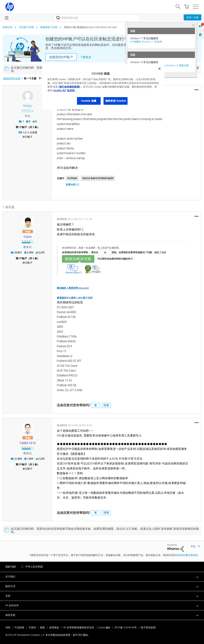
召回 (8, 627)
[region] (103, 87)
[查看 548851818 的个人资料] (28, 443)
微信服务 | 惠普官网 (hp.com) (73, 288)
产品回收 (19, 627)
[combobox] (97, 18)
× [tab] (193, 25)
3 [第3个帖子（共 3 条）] (19, 464)
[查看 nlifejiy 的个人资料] (28, 106)
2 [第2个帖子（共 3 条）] (19, 258)
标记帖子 (28, 137)
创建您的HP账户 (61, 57)
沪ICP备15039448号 (126, 627)
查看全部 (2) (72, 185)
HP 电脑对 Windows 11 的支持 (146, 42)
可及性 (32, 627)
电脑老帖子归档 (49, 27)
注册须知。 (194, 555)
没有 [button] (106, 405)
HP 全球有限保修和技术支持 (79, 627)
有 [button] (95, 405)
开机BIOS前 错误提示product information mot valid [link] (90, 27)
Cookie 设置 (89, 101)
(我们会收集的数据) (69, 87)
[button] (196, 90)
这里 (128, 529)
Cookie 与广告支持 (64, 91)
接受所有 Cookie (116, 101)
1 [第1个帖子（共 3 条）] (19, 127)
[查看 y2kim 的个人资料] (28, 237)
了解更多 (86, 57)
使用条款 (180, 555)
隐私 (43, 627)
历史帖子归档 (26, 27)
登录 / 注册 (193, 17)
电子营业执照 (148, 627)
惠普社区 (8, 27)
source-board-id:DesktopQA (98, 178)
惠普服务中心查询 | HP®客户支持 (75, 298)
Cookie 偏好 (104, 627)
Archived (72, 178)
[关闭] (159, 69)
